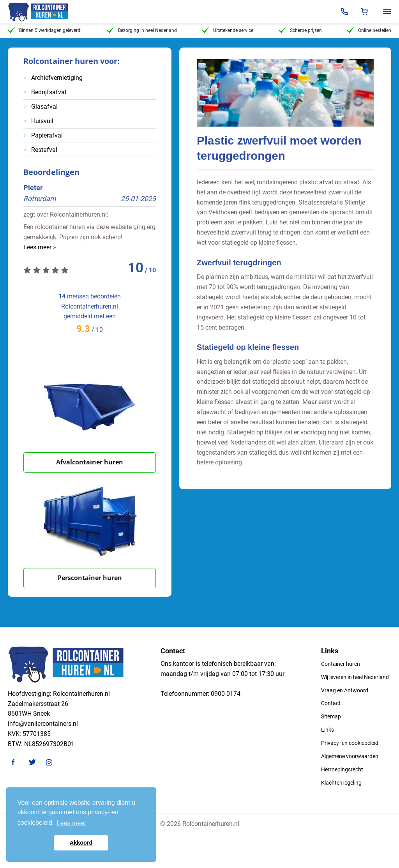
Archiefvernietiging (57, 78)
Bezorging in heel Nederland (142, 30)
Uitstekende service (228, 30)
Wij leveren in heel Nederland (355, 677)
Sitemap (331, 716)
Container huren (341, 664)
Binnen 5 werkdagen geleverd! (45, 30)
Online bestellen (369, 30)
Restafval (44, 150)
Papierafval (47, 135)
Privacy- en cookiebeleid (350, 743)
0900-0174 (226, 694)
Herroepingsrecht (342, 769)
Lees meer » (40, 247)
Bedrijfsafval (49, 92)
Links (327, 730)
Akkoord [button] (81, 843)
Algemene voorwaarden (350, 756)
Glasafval (44, 107)
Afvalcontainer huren (90, 462)
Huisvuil (42, 121)
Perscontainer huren (90, 578)
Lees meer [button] (72, 823)
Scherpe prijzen (300, 30)
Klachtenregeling (341, 783)
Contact (331, 703)
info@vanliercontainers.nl (43, 724)
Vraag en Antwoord (345, 690)
